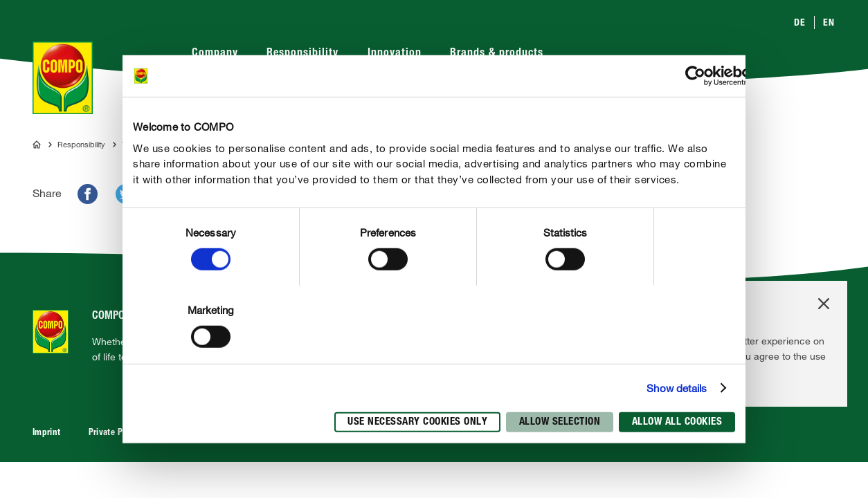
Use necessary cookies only (417, 422)
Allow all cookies (677, 422)
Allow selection (560, 422)
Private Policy (115, 433)
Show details (677, 388)
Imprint (47, 433)
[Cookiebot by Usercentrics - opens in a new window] (695, 76)
